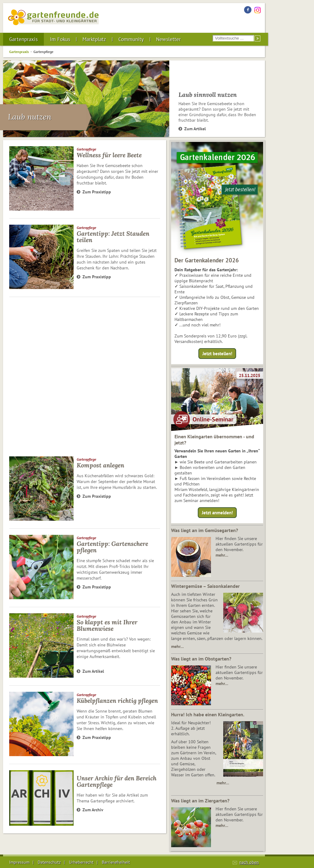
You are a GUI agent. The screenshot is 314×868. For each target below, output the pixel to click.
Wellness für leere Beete (109, 155)
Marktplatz (94, 39)
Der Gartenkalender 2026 (207, 260)
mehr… (222, 555)
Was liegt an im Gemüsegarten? (205, 530)
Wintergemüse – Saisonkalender (205, 586)
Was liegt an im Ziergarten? (200, 801)
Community (131, 39)
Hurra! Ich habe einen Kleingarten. (208, 714)
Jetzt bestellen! (217, 354)
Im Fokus (60, 39)
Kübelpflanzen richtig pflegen (117, 700)
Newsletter (168, 39)
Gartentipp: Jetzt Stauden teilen (113, 237)
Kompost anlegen (100, 465)
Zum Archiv (90, 810)
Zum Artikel (192, 129)
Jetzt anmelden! (217, 513)
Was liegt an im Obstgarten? (201, 659)
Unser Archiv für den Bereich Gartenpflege (117, 781)
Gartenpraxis (23, 39)
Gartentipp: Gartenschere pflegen (112, 547)
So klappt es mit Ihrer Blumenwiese (107, 625)
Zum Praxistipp (94, 192)
